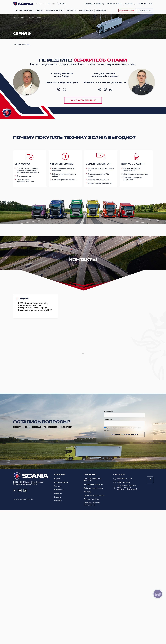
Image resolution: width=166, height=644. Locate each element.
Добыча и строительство (93, 488)
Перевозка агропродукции (94, 496)
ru (49, 4)
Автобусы (87, 492)
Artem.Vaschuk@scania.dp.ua (62, 82)
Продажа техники (23, 11)
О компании (85, 11)
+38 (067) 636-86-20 (114, 4)
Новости (57, 497)
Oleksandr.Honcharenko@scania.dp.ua (105, 82)
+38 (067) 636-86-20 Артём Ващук (62, 75)
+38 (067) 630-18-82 (145, 4)
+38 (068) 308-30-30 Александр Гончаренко (105, 75)
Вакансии (58, 493)
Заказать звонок (83, 100)
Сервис (39, 11)
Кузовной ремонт (55, 11)
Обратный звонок (127, 11)
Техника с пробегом (92, 499)
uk (54, 4)
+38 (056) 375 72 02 (124, 479)
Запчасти (71, 11)
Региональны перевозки (93, 484)
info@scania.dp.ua (123, 482)
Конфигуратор (145, 11)
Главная (16, 18)
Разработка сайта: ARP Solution (23, 499)
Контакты (101, 11)
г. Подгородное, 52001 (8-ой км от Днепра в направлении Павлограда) (127, 487)
